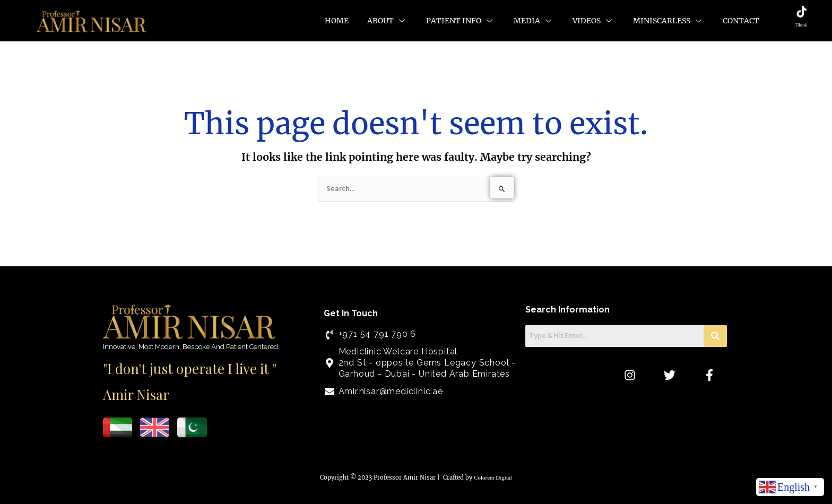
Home (337, 21)
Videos (593, 21)
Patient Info (461, 21)
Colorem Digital (493, 477)
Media (534, 21)
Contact (741, 21)
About (387, 21)
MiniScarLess (669, 21)
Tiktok (801, 25)
